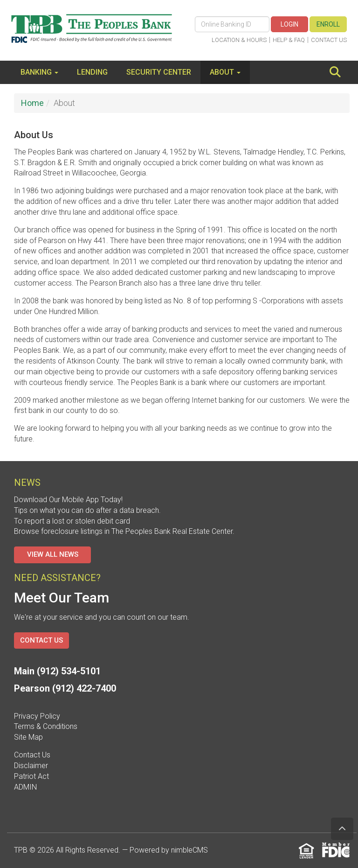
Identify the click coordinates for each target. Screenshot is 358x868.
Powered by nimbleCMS (169, 850)
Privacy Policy (37, 716)
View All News (53, 554)
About (225, 72)
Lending (92, 72)
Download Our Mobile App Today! (68, 500)
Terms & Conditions (46, 726)
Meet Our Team (62, 598)
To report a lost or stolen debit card (72, 521)
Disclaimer (31, 766)
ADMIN (25, 787)
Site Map (28, 737)
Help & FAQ (289, 40)
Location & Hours (239, 40)
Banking (39, 72)
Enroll (328, 24)
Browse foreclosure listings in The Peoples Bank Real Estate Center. (124, 531)
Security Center (159, 72)
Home (32, 103)
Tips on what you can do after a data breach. (87, 510)
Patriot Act (31, 776)
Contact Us (329, 40)
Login (289, 24)
